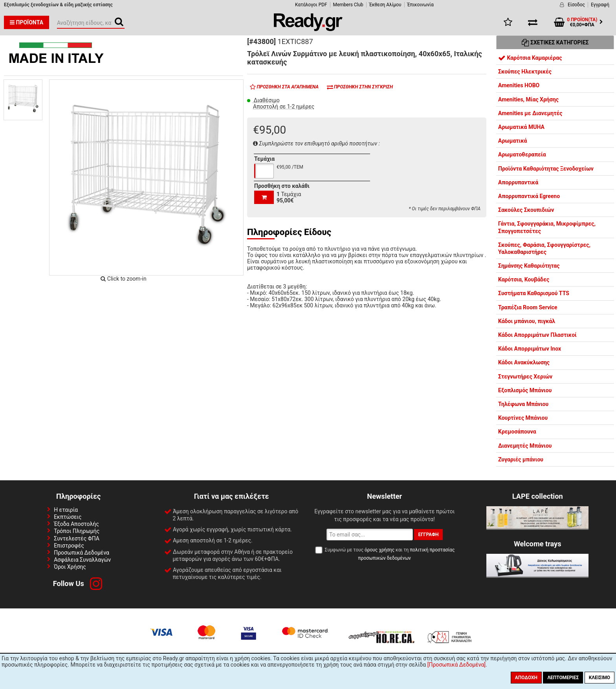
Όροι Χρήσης (70, 567)
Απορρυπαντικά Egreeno (529, 196)
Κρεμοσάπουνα (517, 432)
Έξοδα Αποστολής (76, 524)
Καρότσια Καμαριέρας (530, 58)
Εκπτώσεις (68, 517)
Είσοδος (576, 5)
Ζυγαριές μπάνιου (521, 459)
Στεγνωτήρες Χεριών (525, 377)
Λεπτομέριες (563, 678)
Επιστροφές (69, 546)
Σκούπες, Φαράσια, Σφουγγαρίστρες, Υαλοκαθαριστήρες (544, 248)
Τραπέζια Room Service (528, 307)
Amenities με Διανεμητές (530, 113)
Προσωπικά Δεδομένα (82, 553)
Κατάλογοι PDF (311, 5)
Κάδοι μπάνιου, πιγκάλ (527, 321)
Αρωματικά (512, 141)
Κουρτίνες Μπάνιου (523, 418)
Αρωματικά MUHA (521, 127)
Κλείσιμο (599, 678)
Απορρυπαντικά (518, 182)
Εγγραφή (600, 5)
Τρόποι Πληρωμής (77, 531)
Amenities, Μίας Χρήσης (528, 99)
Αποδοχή (526, 678)
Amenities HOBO (519, 85)
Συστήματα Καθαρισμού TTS (534, 293)
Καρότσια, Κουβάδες (524, 279)
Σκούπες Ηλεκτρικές (525, 72)
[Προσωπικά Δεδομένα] (456, 665)
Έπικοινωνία (421, 5)
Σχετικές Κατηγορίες (555, 42)
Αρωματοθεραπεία (522, 154)
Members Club (348, 5)
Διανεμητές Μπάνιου (525, 446)
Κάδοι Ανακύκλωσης (524, 362)
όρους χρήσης (379, 550)
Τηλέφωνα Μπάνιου (523, 404)
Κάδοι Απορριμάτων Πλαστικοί (537, 335)
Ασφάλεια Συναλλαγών (82, 560)
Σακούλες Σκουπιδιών (526, 210)
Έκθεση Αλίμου (385, 5)
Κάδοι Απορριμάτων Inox (530, 349)
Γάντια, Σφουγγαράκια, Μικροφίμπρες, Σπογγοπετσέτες (547, 227)
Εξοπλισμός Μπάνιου (525, 390)
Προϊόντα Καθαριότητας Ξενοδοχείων (546, 169)
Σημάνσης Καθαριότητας (529, 266)
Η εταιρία (66, 510)
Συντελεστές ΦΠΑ (77, 538)
